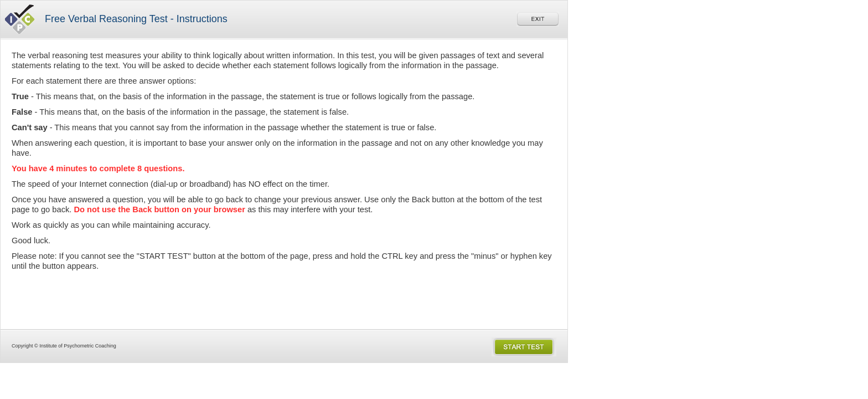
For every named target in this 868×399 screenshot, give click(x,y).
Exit (538, 19)
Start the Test (524, 347)
